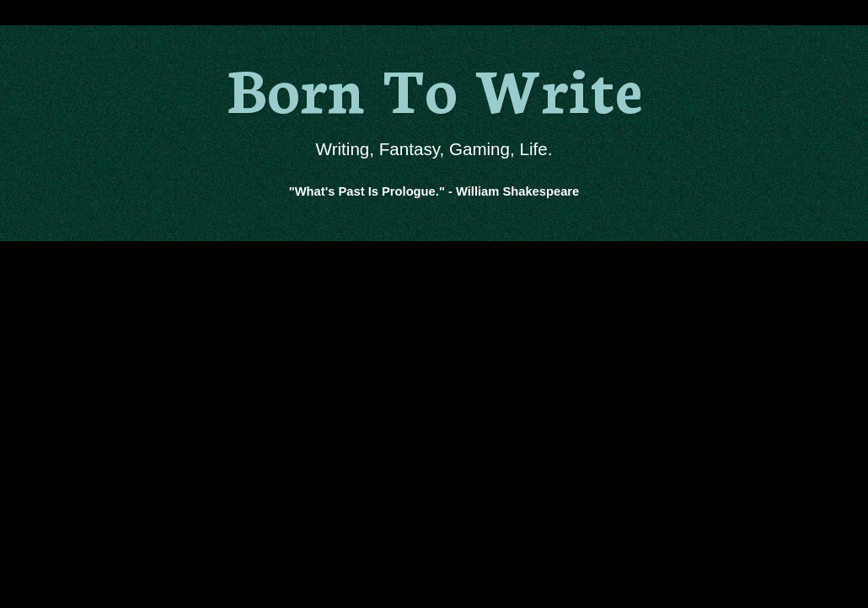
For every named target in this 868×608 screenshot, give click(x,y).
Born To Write (434, 86)
